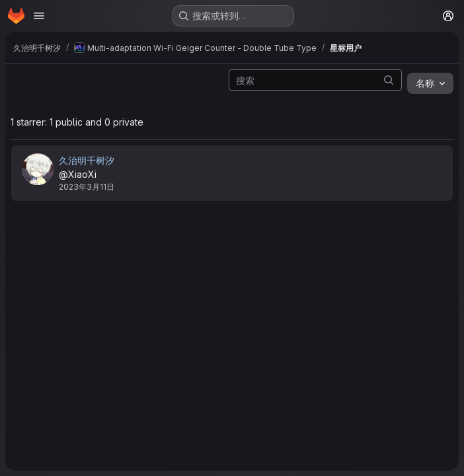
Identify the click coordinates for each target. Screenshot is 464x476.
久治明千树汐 (87, 160)
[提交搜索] (389, 80)
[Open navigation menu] (39, 16)
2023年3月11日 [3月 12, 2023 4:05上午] (87, 187)
